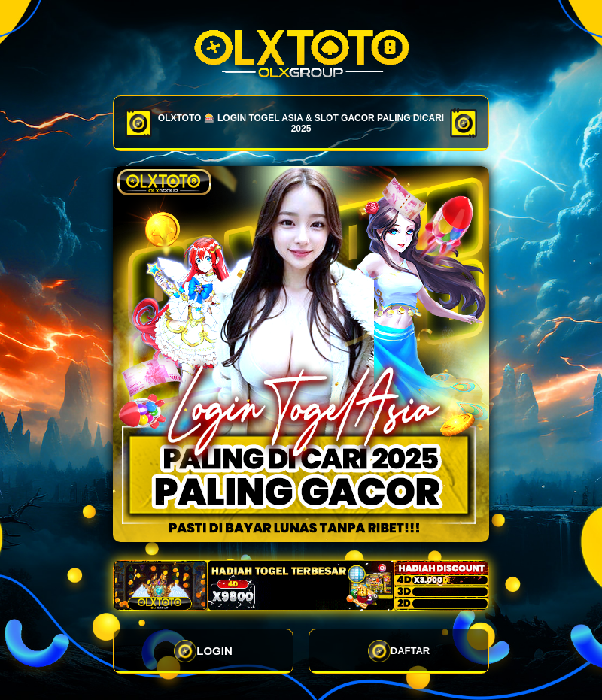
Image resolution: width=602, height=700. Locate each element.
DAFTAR (399, 651)
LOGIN (203, 651)
